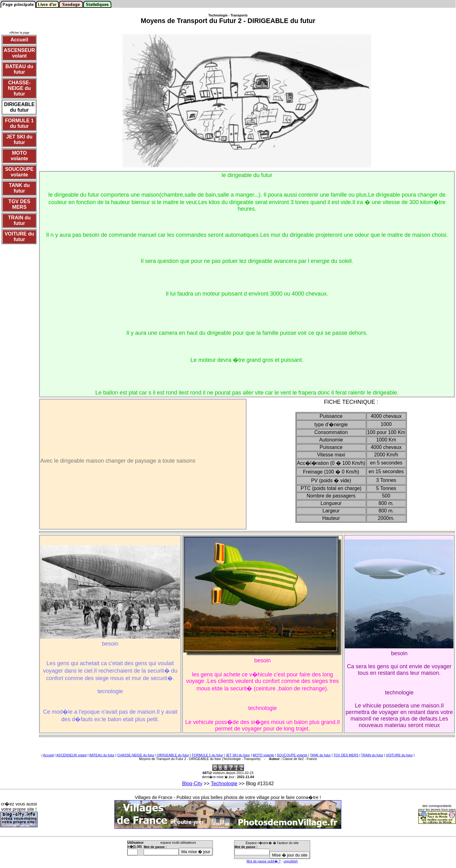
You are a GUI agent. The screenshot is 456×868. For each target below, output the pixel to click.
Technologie (224, 784)
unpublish (291, 861)
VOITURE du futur (399, 755)
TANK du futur (320, 755)
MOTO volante (263, 755)
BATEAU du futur (102, 755)
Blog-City (192, 784)
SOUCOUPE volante (292, 755)
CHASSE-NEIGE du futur (136, 755)
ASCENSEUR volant (71, 755)
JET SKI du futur (238, 755)
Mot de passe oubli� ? (263, 861)
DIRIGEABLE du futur (173, 755)
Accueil (48, 755)
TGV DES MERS (346, 755)
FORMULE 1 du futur (207, 755)
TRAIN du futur (372, 755)
